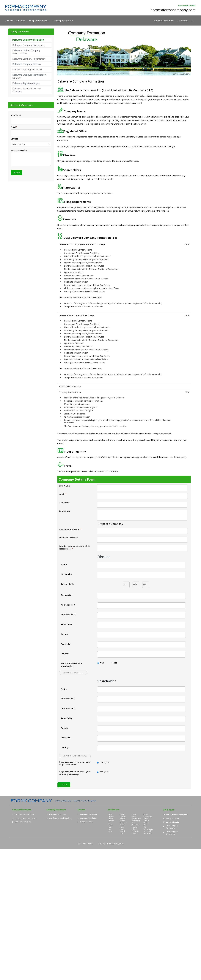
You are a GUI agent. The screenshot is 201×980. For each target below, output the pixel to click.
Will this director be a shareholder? (71, 665)
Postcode (65, 644)
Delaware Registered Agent (26, 84)
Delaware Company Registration (29, 59)
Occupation (66, 595)
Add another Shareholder (75, 756)
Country (65, 654)
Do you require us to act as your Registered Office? (75, 764)
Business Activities (68, 538)
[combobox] (31, 145)
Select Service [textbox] (19, 145)
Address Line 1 (68, 605)
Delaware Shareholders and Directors (26, 90)
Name (64, 565)
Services (14, 139)
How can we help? (19, 151)
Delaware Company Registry (27, 64)
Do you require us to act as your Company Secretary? (75, 773)
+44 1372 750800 (85, 844)
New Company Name (70, 530)
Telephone (64, 503)
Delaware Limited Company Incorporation (26, 52)
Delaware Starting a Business (27, 70)
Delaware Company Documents (28, 45)
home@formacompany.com (111, 844)
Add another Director (73, 673)
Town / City (66, 625)
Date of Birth (67, 584)
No (116, 663)
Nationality (66, 574)
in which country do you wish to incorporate (75, 548)
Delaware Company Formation (28, 40)
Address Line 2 (68, 615)
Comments (64, 511)
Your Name (64, 486)
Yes (102, 663)
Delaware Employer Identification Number (29, 77)
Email (63, 495)
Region (64, 634)
